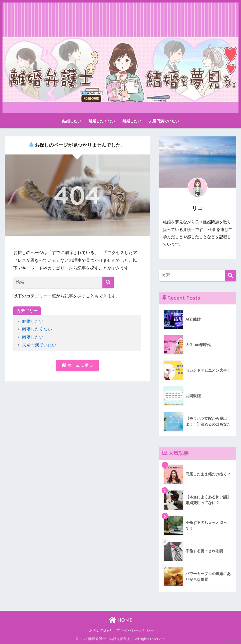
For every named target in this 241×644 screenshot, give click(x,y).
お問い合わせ (100, 630)
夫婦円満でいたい (164, 121)
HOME (120, 620)
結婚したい (72, 121)
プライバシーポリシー (135, 630)
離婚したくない (102, 121)
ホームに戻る (77, 365)
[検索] (108, 282)
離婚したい (132, 121)
